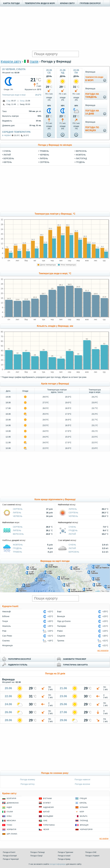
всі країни (104, 838)
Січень (7, 151)
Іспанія (84, 807)
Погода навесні (82, 779)
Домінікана (13, 803)
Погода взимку (27, 779)
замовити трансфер (75, 659)
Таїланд (84, 821)
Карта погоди (11, 3)
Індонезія (48, 807)
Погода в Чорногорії (11, 859)
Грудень (80, 162)
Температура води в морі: (14, 95)
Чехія (46, 829)
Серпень (44, 162)
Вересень (81, 151)
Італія (34, 61)
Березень (9, 158)
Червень (44, 155)
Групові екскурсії (90, 3)
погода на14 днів (92, 112)
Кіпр (82, 812)
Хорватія (11, 829)
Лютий (7, 155)
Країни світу (67, 3)
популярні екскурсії (19, 659)
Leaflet (97, 591)
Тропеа (61, 641)
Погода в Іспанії (64, 856)
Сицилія (61, 636)
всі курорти (103, 650)
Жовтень (81, 155)
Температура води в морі (40, 3)
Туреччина (49, 825)
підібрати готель (18, 665)
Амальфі (7, 611)
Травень (44, 151)
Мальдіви (48, 816)
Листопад (81, 158)
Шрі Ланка (12, 834)
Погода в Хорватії (92, 856)
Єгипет (47, 803)
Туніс (9, 825)
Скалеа (6, 641)
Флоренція (7, 645)
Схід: (9, 101)
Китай (46, 812)
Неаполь (7, 626)
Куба (9, 816)
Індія (9, 807)
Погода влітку (28, 784)
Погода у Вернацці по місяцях (55, 145)
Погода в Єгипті (9, 852)
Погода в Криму (64, 859)
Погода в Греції (36, 856)
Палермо (62, 626)
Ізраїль (83, 803)
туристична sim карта (75, 665)
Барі (59, 611)
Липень (44, 158)
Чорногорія (86, 829)
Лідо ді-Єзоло (64, 621)
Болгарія (11, 798)
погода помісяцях (92, 129)
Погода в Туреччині (65, 852)
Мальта (84, 816)
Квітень (8, 162)
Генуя (5, 621)
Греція (83, 798)
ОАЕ (45, 821)
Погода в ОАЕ (91, 852)
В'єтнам (47, 798)
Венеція (61, 616)
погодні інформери (58, 864)
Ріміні (60, 631)
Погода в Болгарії (10, 856)
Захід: (22, 101)
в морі (94, 79)
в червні (6, 135)
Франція (84, 825)
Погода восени (82, 784)
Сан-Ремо (7, 636)
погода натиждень (92, 95)
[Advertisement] (55, 29)
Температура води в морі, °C (55, 273)
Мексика (11, 821)
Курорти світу (11, 61)
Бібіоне (6, 616)
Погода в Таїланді (37, 852)
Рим (4, 631)
